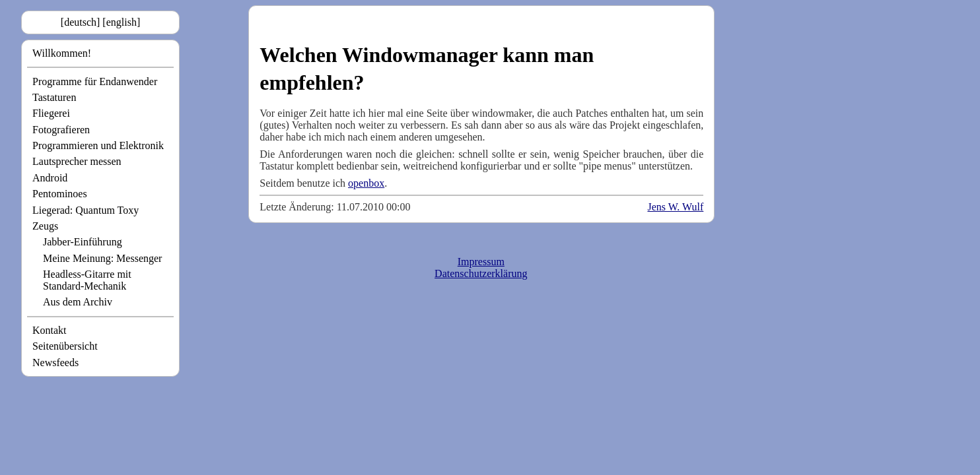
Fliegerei (51, 113)
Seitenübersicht (65, 346)
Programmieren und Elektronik (98, 145)
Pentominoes (60, 194)
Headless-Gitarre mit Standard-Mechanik (87, 280)
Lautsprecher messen (77, 161)
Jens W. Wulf (675, 207)
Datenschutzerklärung (481, 273)
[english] (121, 22)
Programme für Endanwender (95, 81)
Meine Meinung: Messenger (102, 258)
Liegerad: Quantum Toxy (86, 210)
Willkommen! (62, 53)
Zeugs (45, 226)
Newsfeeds (55, 363)
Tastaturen (54, 97)
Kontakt (50, 330)
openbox (366, 183)
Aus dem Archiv (78, 302)
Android (50, 178)
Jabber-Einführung (83, 242)
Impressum (481, 262)
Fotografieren (61, 130)
